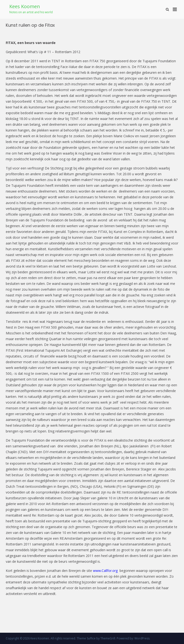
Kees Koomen (25, 6)
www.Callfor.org (105, 571)
